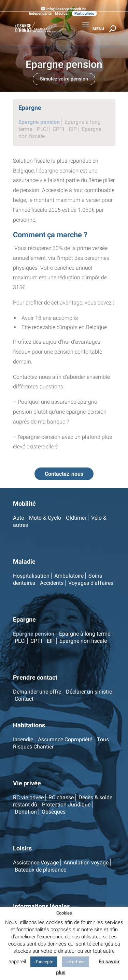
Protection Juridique (66, 805)
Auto (19, 518)
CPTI (58, 129)
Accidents (52, 583)
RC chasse (61, 797)
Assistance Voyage (36, 863)
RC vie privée (28, 797)
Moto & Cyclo (45, 518)
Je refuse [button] (75, 962)
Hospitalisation (31, 576)
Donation (26, 812)
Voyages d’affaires (91, 583)
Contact (24, 699)
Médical (62, 13)
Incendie (23, 739)
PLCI (42, 129)
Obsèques (54, 812)
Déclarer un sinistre (89, 692)
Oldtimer (76, 518)
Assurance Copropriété (65, 739)
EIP (73, 129)
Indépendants (40, 13)
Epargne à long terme (85, 634)
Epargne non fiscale (83, 641)
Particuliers (84, 13)
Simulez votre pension (64, 79)
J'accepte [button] (44, 962)
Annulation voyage (86, 863)
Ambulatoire (69, 576)
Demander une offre (37, 692)
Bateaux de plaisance (40, 870)
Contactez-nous (64, 474)
